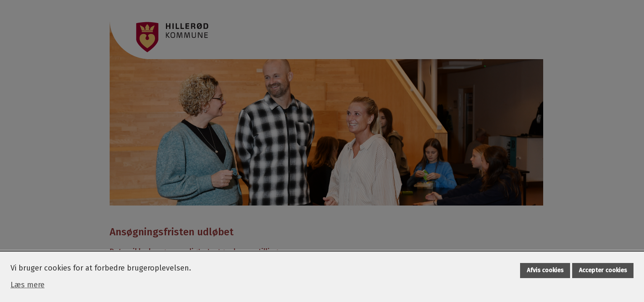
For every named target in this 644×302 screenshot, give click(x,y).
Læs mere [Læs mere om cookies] (28, 285)
